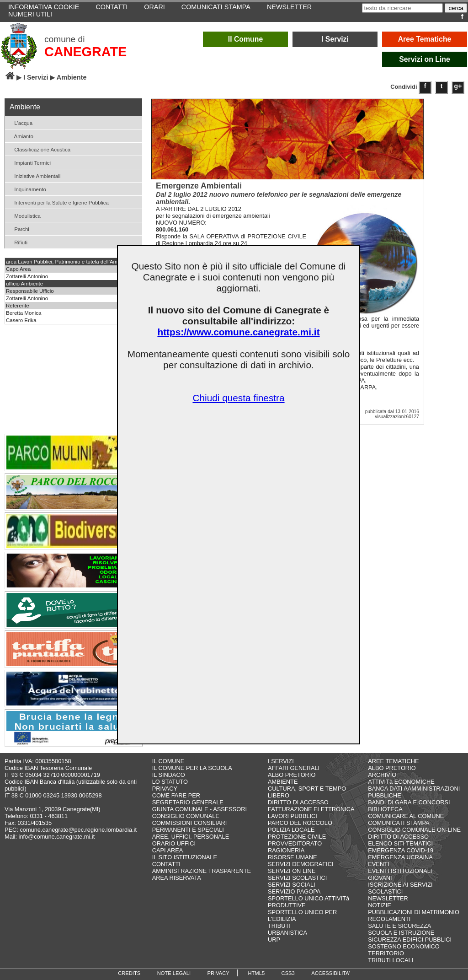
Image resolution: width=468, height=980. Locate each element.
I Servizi (335, 39)
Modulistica (24, 215)
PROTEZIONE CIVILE (297, 837)
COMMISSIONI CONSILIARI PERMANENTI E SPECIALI (190, 826)
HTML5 (256, 973)
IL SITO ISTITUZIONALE (185, 857)
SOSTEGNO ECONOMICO (404, 946)
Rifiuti (17, 242)
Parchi (18, 229)
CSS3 (288, 973)
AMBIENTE (283, 782)
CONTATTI (166, 864)
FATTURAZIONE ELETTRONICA (311, 809)
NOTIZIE (379, 905)
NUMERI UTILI (30, 14)
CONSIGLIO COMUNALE (186, 816)
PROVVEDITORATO (295, 843)
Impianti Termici (29, 162)
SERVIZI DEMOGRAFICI (300, 864)
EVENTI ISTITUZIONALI (400, 871)
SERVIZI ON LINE (292, 871)
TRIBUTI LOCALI (391, 960)
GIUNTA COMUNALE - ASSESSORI (199, 809)
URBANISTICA (287, 933)
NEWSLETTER (388, 898)
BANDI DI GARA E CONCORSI (409, 802)
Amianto (20, 136)
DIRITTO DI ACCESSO (298, 802)
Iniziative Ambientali (34, 175)
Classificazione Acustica (39, 149)
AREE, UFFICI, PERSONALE (191, 837)
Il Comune (246, 39)
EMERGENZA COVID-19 (401, 850)
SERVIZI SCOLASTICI (297, 878)
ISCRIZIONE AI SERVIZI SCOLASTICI (400, 888)
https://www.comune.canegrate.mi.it (238, 332)
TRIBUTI (279, 926)
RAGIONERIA (286, 850)
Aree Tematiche (425, 39)
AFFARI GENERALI (294, 768)
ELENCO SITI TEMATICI (400, 843)
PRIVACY (165, 789)
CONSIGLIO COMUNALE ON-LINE (414, 830)
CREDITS (129, 973)
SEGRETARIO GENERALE (188, 802)
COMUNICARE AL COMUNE (406, 816)
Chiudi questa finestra (238, 398)
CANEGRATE (85, 52)
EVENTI (378, 864)
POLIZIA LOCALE (291, 830)
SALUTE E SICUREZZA (399, 926)
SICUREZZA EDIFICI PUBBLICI (410, 940)
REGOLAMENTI (389, 919)
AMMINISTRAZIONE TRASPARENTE (202, 871)
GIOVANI (380, 878)
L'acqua (20, 122)
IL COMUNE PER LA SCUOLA (192, 768)
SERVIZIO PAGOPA (294, 891)
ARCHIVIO (382, 775)
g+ (458, 86)
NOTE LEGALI (174, 973)
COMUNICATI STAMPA (399, 823)
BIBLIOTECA (385, 809)
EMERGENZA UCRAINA (400, 857)
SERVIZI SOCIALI (292, 885)
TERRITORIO (386, 953)
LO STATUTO (170, 782)
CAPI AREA (168, 850)
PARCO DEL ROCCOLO (300, 823)
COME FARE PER (176, 795)
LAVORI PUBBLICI (292, 816)
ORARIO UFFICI (174, 843)
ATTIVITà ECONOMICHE (401, 782)
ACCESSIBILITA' (331, 973)
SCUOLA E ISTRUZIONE (401, 933)
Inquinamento (27, 189)
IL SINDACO (169, 775)
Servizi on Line (425, 59)
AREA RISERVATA (177, 878)
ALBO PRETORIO (292, 775)
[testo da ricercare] (402, 8)
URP (274, 940)
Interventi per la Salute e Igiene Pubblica (58, 202)
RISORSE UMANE (292, 857)
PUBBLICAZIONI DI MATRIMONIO (414, 912)
